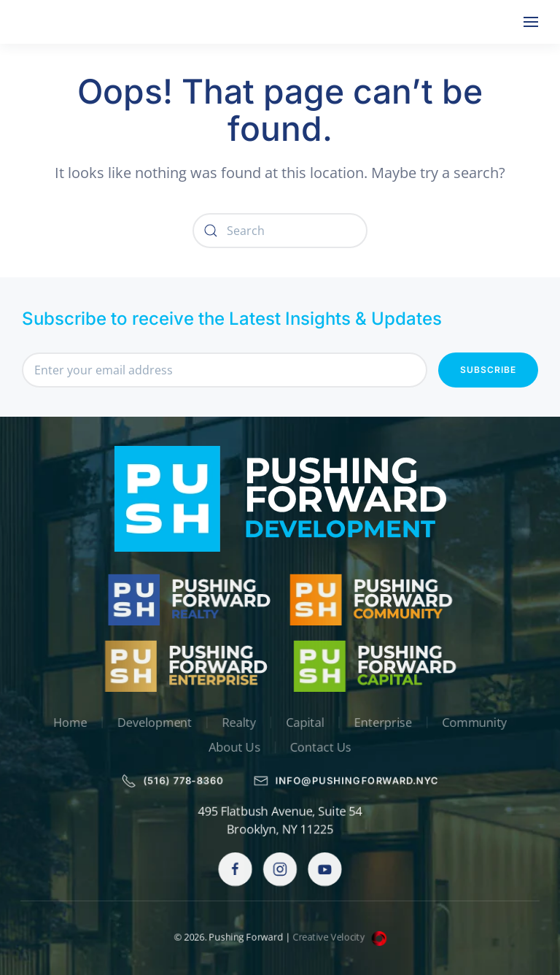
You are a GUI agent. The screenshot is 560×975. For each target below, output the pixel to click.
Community (480, 722)
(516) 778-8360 (170, 781)
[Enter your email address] (225, 370)
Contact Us (322, 748)
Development (151, 722)
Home (64, 722)
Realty (238, 722)
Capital (306, 722)
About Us (233, 748)
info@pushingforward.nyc (348, 781)
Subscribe (488, 370)
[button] (531, 22)
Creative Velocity (342, 937)
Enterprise (386, 722)
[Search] (280, 231)
